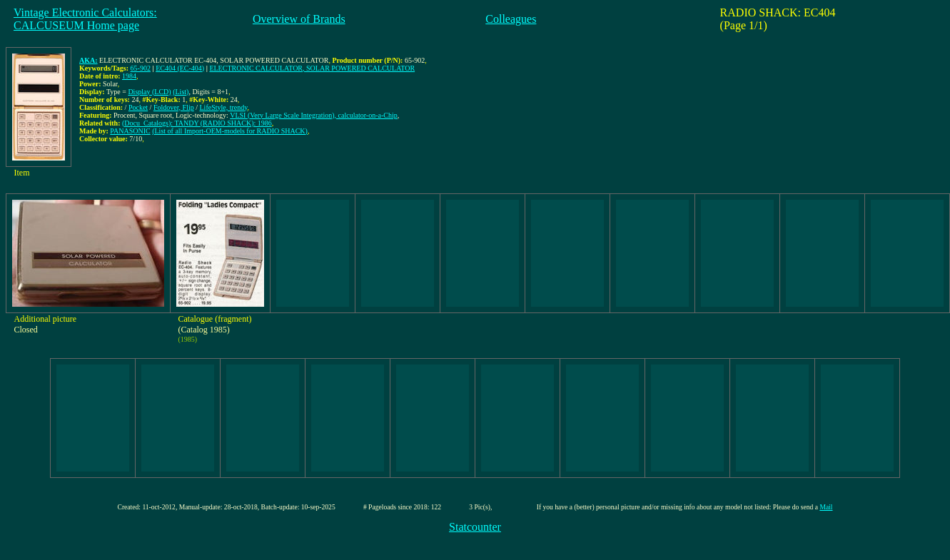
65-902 (141, 68)
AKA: (89, 60)
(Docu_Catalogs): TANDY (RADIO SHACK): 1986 (197, 123)
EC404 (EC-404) (180, 68)
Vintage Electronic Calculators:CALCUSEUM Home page (85, 19)
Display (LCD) (149, 92)
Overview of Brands (299, 19)
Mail (826, 507)
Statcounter (475, 527)
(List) (181, 92)
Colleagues (511, 19)
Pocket (138, 107)
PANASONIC (130, 131)
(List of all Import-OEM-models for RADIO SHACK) (230, 131)
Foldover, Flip (174, 107)
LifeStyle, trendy (224, 107)
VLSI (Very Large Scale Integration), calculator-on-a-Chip (314, 115)
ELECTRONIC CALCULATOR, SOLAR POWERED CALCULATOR (312, 68)
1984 (129, 76)
